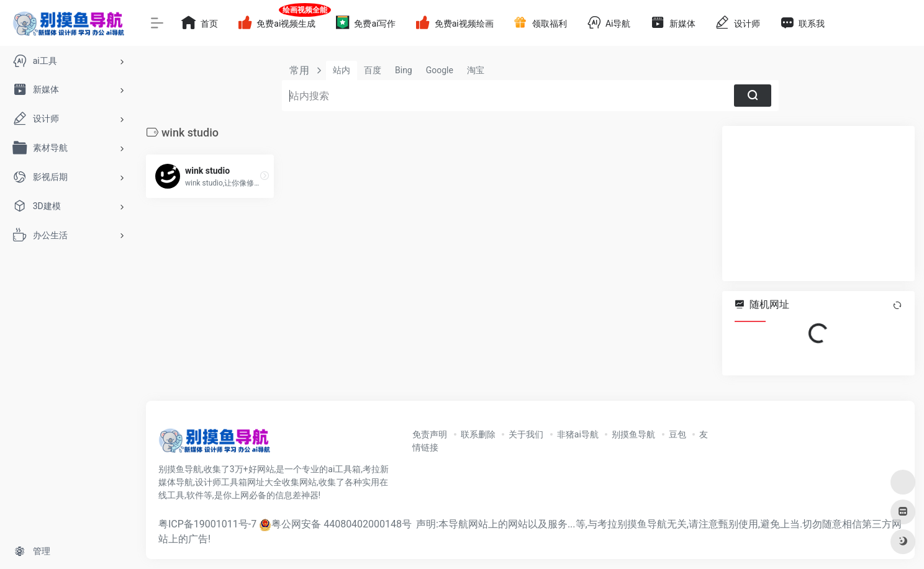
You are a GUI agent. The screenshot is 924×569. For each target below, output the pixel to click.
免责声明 (430, 434)
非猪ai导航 (578, 434)
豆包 (677, 434)
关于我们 (526, 434)
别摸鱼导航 (633, 434)
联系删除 (478, 434)
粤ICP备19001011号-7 (207, 524)
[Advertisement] (818, 204)
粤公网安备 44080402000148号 (342, 524)
